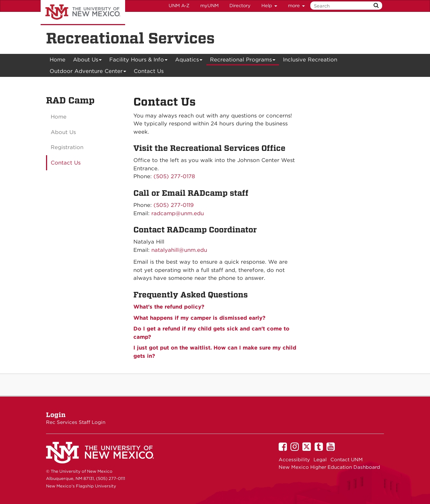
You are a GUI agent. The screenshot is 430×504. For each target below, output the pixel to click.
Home (58, 60)
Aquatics (189, 61)
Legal (320, 459)
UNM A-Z (179, 6)
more (296, 6)
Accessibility (294, 459)
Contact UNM (347, 459)
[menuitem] (58, 60)
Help (269, 6)
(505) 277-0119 (174, 205)
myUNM (209, 6)
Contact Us (149, 71)
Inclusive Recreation (310, 60)
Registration (67, 147)
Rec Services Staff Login (76, 422)
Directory (240, 6)
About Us (88, 61)
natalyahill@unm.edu (179, 250)
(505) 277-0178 (174, 176)
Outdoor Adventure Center (88, 72)
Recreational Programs (243, 61)
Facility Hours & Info (139, 61)
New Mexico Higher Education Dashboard (329, 467)
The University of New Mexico (83, 13)
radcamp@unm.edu (178, 213)
